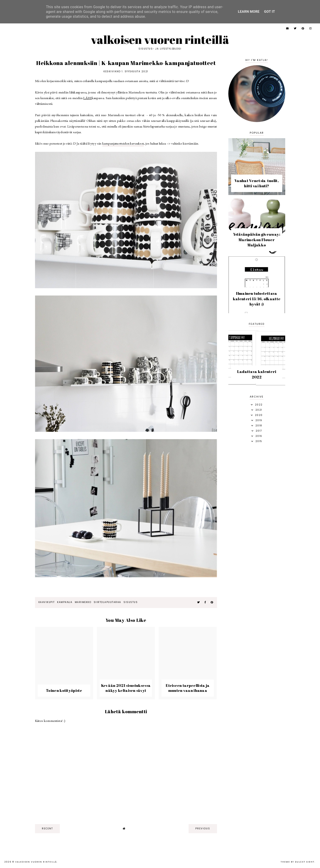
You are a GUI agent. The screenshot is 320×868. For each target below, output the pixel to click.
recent (47, 829)
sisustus (131, 602)
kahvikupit (47, 602)
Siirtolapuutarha (107, 602)
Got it (270, 12)
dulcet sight (305, 862)
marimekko (83, 602)
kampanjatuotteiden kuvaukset (123, 143)
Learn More (249, 12)
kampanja (65, 602)
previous (203, 829)
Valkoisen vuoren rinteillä (160, 40)
